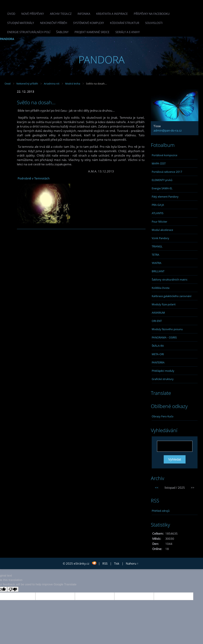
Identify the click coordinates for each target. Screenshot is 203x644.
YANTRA (157, 263)
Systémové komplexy (89, 23)
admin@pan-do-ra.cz (168, 130)
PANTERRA (158, 362)
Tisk (117, 563)
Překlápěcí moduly (163, 371)
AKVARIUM (158, 313)
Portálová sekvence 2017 (167, 172)
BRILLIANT (158, 271)
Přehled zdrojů (161, 511)
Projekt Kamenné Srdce (92, 32)
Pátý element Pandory (165, 197)
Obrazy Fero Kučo (163, 416)
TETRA (156, 255)
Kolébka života (161, 288)
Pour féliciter (159, 222)
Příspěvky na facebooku (152, 14)
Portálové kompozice (164, 155)
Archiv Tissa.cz (61, 14)
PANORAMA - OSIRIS (164, 337)
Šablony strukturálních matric (170, 279)
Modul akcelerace (162, 230)
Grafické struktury (163, 379)
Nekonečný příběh (54, 23)
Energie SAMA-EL (162, 188)
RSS (105, 563)
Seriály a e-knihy (128, 32)
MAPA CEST (159, 163)
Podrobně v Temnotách (34, 178)
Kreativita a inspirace (112, 14)
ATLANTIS (158, 213)
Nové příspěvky (33, 14)
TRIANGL (157, 246)
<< (157, 488)
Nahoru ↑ (132, 563)
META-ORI (158, 354)
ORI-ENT (157, 321)
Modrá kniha (73, 84)
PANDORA (7, 39)
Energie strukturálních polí (29, 32)
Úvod (11, 14)
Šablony (62, 32)
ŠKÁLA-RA (158, 346)
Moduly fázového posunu (167, 329)
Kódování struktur (125, 23)
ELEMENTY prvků (162, 180)
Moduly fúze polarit (164, 304)
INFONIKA (84, 14)
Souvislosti (154, 23)
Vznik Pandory (160, 238)
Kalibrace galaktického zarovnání (172, 296)
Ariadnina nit (52, 84)
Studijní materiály (21, 23)
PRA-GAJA (158, 205)
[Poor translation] (13, 589)
